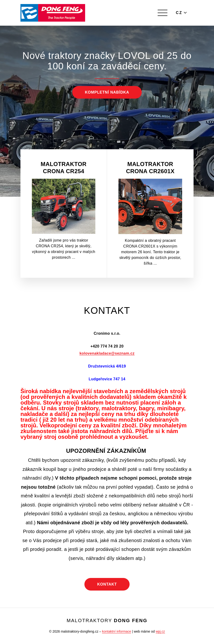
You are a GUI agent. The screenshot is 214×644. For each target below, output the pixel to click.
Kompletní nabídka (107, 92)
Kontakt (107, 584)
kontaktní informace (117, 631)
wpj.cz (160, 631)
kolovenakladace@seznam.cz (107, 353)
